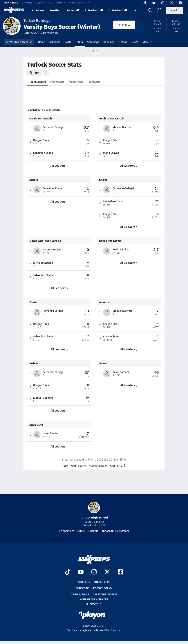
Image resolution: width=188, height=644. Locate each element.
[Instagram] (163, 3)
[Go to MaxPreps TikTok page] (68, 572)
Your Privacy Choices (94, 599)
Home (41, 42)
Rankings (109, 42)
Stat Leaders (79, 466)
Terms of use (80, 594)
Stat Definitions (98, 466)
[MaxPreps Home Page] (93, 51)
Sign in (174, 10)
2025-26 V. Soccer (19, 42)
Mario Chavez (111, 153)
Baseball (73, 10)
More (147, 42)
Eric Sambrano (112, 336)
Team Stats (94, 82)
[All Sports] (135, 10)
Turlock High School (94, 511)
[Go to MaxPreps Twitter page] (107, 572)
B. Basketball (94, 10)
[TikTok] (145, 3)
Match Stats (76, 82)
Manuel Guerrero (122, 127)
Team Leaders (38, 82)
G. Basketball (118, 10)
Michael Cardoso (43, 263)
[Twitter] (171, 3)
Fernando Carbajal (54, 127)
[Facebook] (180, 3)
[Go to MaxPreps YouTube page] (81, 572)
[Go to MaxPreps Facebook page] (120, 572)
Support (94, 604)
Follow (124, 25)
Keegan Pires (41, 140)
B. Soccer (38, 10)
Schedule (55, 42)
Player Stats (57, 82)
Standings (93, 42)
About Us (84, 582)
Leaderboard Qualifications (44, 110)
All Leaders (59, 165)
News (135, 42)
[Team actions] (46, 73)
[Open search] (150, 10)
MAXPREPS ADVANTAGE (37, 3)
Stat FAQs (118, 466)
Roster (68, 42)
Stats (80, 42)
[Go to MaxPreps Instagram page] (94, 572)
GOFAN (61, 3)
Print (34, 73)
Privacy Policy (103, 588)
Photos (123, 42)
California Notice (105, 594)
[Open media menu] (160, 10)
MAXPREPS (11, 3)
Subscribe (83, 588)
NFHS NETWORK (80, 3)
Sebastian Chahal (43, 153)
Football (55, 10)
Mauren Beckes (52, 249)
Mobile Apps (102, 582)
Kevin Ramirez (121, 249)
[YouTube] (154, 3)
